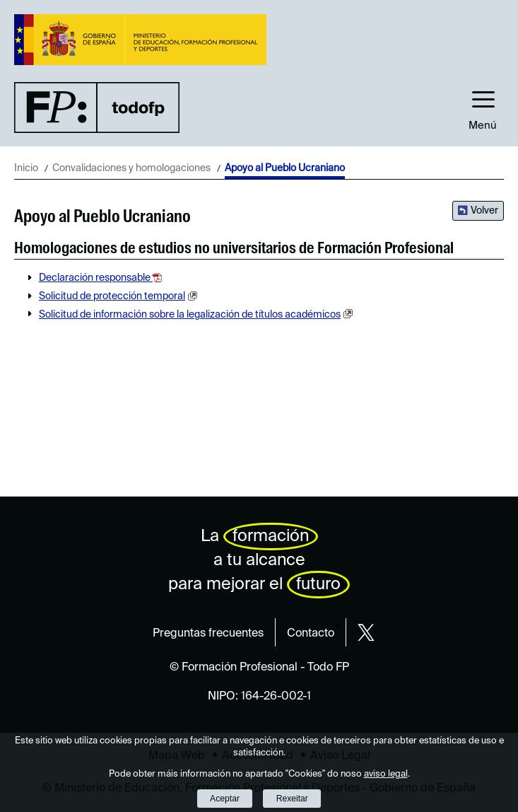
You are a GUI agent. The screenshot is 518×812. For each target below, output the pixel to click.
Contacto (311, 634)
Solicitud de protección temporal (112, 296)
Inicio (26, 168)
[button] (483, 107)
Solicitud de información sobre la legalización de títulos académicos (190, 315)
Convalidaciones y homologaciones (131, 168)
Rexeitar (292, 799)
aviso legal (386, 774)
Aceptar (225, 799)
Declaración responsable (96, 278)
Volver (484, 211)
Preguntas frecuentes (208, 634)
